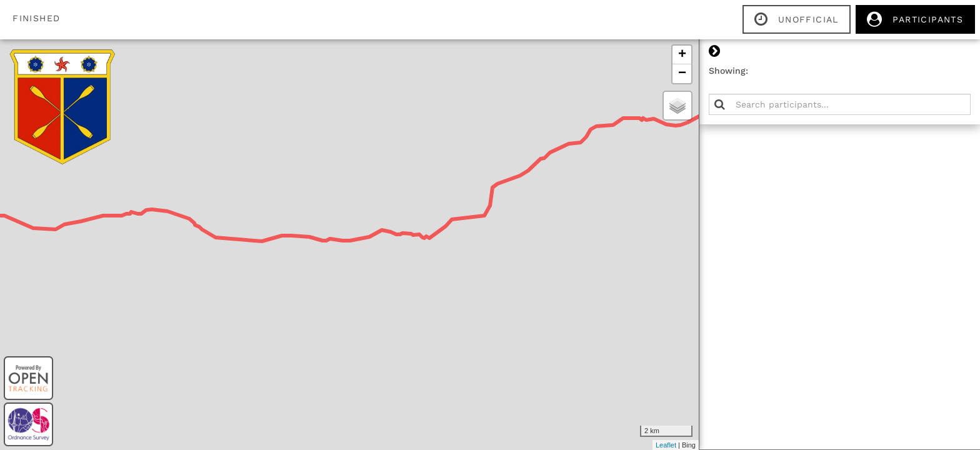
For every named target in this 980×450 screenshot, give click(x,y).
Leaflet (666, 445)
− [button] (682, 74)
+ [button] (682, 55)
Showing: (728, 71)
